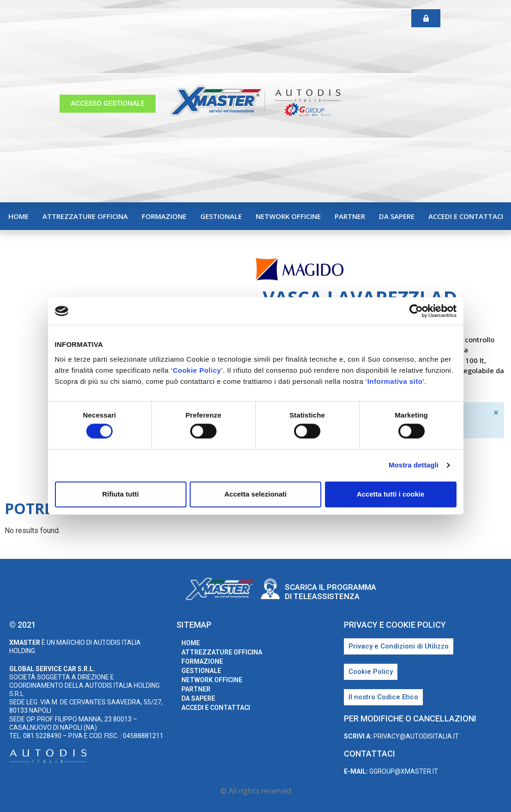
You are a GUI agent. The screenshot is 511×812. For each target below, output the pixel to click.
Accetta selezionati (255, 494)
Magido (487, 271)
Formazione (164, 216)
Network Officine (288, 216)
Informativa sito (395, 381)
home (18, 216)
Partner (350, 216)
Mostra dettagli (414, 465)
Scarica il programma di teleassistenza (331, 592)
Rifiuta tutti (120, 494)
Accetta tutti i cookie (391, 494)
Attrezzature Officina (85, 216)
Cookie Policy (197, 370)
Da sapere (397, 216)
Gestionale (221, 216)
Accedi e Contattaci (466, 216)
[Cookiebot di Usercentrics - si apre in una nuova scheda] (416, 311)
